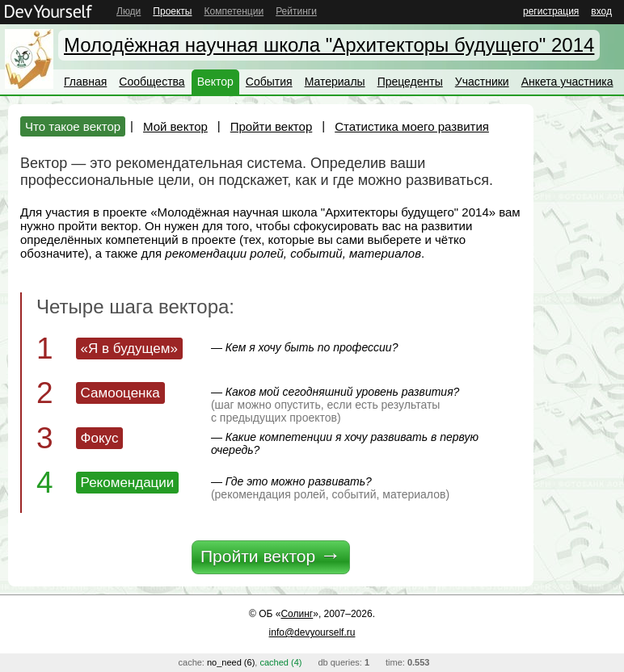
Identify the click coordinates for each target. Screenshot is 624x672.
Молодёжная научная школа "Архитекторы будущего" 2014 (329, 45)
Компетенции (234, 11)
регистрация (551, 11)
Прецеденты (410, 82)
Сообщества (152, 82)
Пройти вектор (272, 126)
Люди (129, 11)
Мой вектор (175, 126)
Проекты (172, 11)
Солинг (297, 614)
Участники (482, 82)
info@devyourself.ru (312, 632)
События (269, 82)
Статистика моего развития (412, 126)
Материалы (335, 82)
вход (601, 11)
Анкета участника (567, 82)
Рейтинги (296, 11)
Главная (85, 82)
